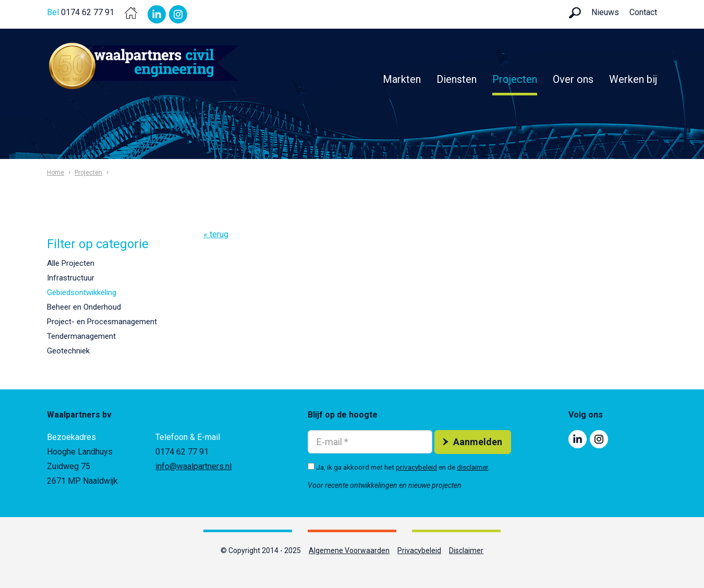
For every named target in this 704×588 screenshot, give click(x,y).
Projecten (515, 79)
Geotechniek (68, 351)
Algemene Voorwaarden (349, 550)
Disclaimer (466, 550)
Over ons (573, 79)
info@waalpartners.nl (193, 466)
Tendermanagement (81, 336)
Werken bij (633, 79)
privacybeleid (416, 467)
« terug (216, 234)
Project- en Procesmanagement (102, 322)
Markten (402, 79)
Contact (643, 12)
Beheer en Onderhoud (84, 307)
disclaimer (472, 467)
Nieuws (605, 12)
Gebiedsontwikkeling (82, 292)
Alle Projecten (71, 263)
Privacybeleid (419, 550)
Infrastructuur (71, 278)
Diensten (457, 79)
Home (56, 173)
